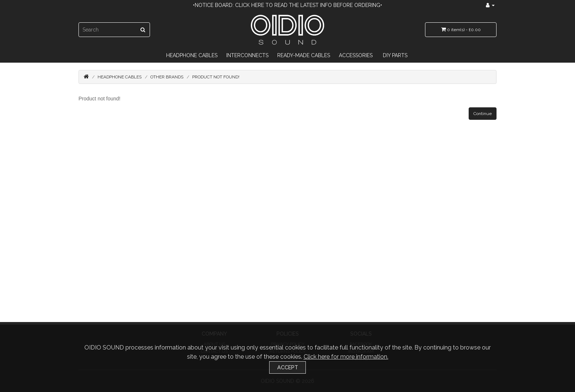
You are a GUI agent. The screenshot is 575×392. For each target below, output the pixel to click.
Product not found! (216, 77)
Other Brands (167, 77)
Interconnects (247, 55)
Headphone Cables (192, 55)
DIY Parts (395, 55)
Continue (483, 114)
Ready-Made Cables (304, 55)
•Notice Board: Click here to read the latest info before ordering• (287, 5)
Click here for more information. (346, 357)
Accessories (356, 55)
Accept (288, 367)
